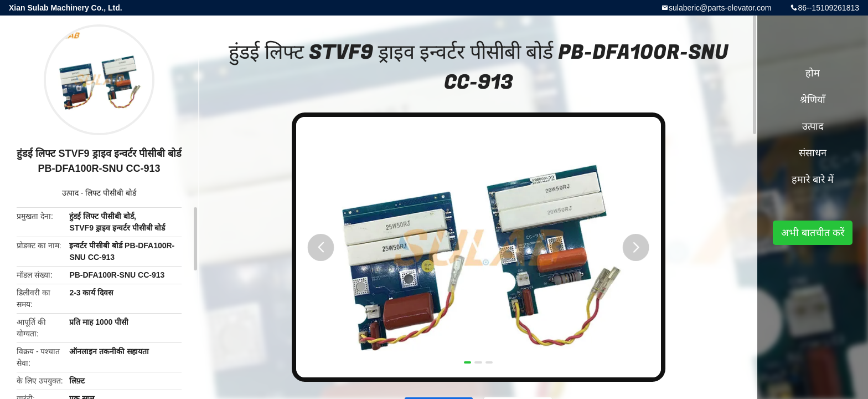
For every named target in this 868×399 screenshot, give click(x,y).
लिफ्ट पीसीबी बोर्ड (111, 193)
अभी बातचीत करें (813, 233)
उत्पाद (70, 193)
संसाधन (813, 153)
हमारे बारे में (813, 180)
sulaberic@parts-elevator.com (720, 8)
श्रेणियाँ (813, 100)
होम (813, 73)
